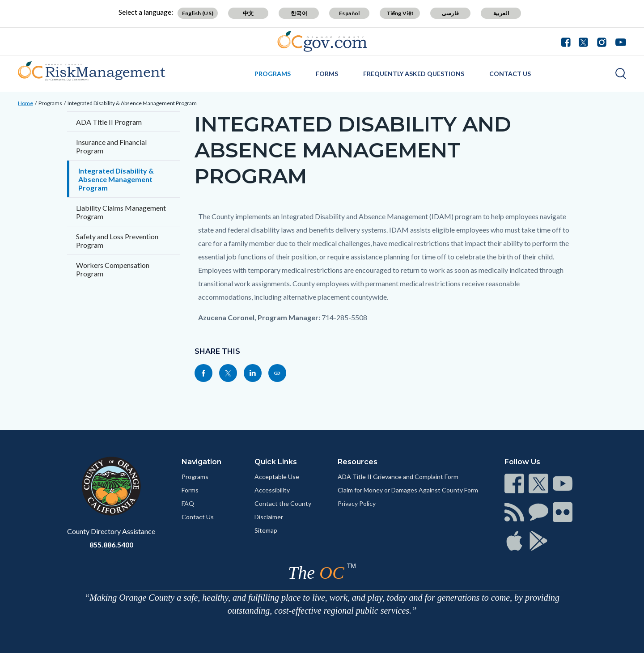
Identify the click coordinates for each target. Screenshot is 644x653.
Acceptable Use (277, 477)
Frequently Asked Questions (414, 74)
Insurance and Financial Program (111, 146)
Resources (358, 462)
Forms (327, 74)
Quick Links (276, 462)
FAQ (188, 503)
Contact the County (283, 503)
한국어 (299, 13)
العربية (501, 13)
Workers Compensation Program (113, 269)
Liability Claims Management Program (121, 212)
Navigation (201, 462)
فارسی (450, 13)
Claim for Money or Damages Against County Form (408, 490)
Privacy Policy (357, 503)
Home (25, 103)
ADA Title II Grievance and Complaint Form (398, 477)
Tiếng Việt (400, 13)
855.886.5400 (111, 545)
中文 (248, 13)
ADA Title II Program (109, 122)
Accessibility (272, 490)
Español (350, 13)
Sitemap (266, 530)
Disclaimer (269, 517)
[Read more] (322, 41)
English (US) (198, 13)
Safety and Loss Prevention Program (117, 241)
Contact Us (510, 74)
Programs (273, 74)
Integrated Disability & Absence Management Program (132, 103)
